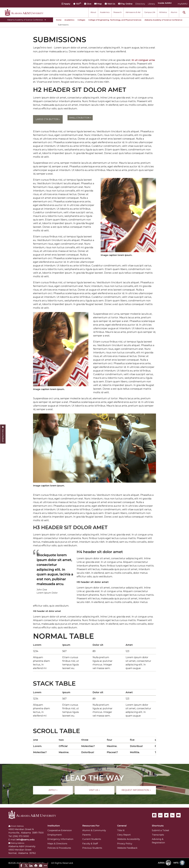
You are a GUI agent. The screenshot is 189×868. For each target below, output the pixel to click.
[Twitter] (166, 815)
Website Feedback (127, 848)
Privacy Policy (125, 844)
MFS (179, 863)
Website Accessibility (129, 839)
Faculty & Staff (90, 844)
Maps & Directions (57, 844)
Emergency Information (60, 839)
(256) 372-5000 (21, 836)
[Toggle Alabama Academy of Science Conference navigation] (27, 20)
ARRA (164, 863)
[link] (21, 866)
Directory (140, 4)
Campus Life (150, 12)
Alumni (174, 12)
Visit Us (110, 4)
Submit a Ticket (160, 830)
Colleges (81, 20)
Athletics (163, 12)
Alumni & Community (94, 830)
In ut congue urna (143, 60)
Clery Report (124, 835)
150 (77, 4)
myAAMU (183, 4)
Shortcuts (158, 826)
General (122, 826)
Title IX (121, 830)
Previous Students (92, 848)
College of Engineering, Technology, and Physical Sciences (115, 20)
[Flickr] (160, 815)
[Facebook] (154, 815)
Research (118, 12)
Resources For (91, 826)
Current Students (92, 839)
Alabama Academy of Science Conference (163, 20)
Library (151, 4)
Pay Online (125, 4)
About (93, 12)
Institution (54, 826)
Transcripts (158, 835)
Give (88, 4)
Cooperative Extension (60, 830)
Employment (55, 835)
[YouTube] (178, 815)
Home (59, 20)
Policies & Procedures (59, 848)
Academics (105, 12)
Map (98, 4)
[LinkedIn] (172, 815)
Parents (87, 835)
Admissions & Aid (133, 12)
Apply (66, 4)
